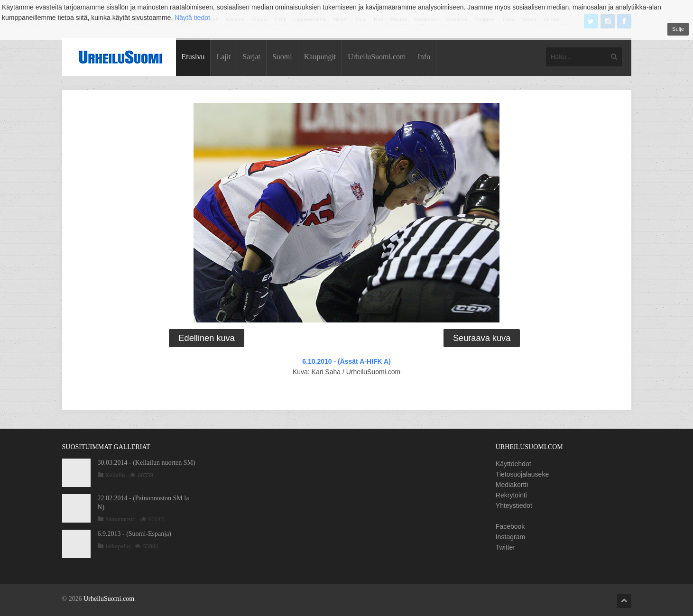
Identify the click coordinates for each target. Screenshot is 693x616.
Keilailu (115, 475)
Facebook (510, 526)
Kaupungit (320, 57)
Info (424, 57)
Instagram (510, 537)
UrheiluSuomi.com (377, 57)
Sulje (678, 29)
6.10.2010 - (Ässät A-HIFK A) (346, 361)
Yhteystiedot (514, 506)
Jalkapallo (118, 546)
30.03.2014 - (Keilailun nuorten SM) (147, 463)
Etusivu (193, 57)
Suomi (282, 57)
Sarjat (252, 57)
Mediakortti (512, 485)
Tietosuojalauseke (522, 474)
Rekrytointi (511, 495)
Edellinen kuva (206, 338)
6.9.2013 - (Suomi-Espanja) (135, 534)
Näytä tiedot (192, 18)
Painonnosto (120, 519)
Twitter (505, 547)
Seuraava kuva (482, 338)
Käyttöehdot (513, 464)
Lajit (223, 57)
